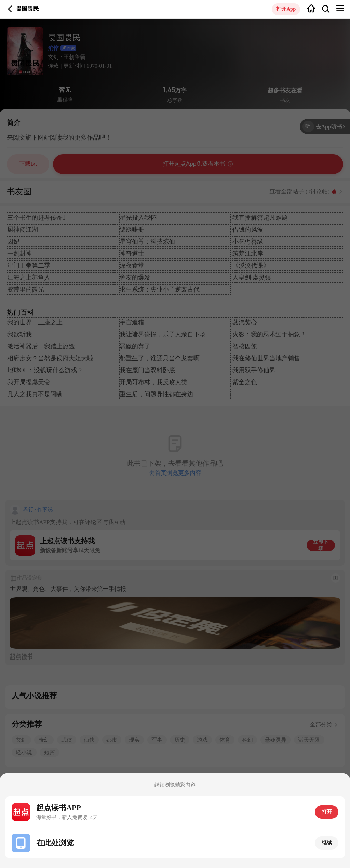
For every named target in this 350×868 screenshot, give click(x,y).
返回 (10, 9)
